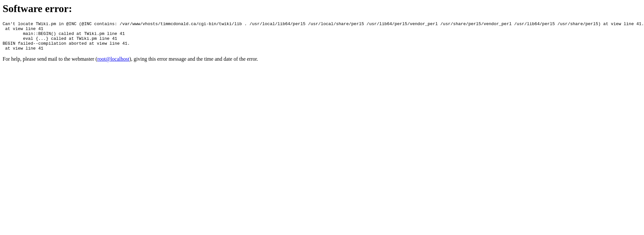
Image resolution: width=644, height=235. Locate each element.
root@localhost (113, 65)
